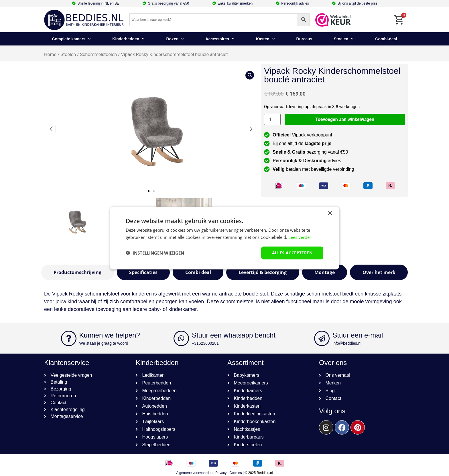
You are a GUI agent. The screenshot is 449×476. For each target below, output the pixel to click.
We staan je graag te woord (104, 343)
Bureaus (304, 39)
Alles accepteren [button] (292, 253)
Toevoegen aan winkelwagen (345, 119)
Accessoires (220, 39)
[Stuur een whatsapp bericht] (181, 338)
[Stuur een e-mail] (322, 338)
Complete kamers (72, 39)
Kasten (265, 39)
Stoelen (344, 39)
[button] (149, 191)
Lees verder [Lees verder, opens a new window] (300, 237)
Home (50, 54)
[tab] (78, 272)
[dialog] (224, 238)
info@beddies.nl (347, 343)
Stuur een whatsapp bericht (234, 335)
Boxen (175, 39)
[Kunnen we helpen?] (69, 338)
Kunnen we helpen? (110, 335)
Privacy (221, 473)
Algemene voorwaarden (194, 473)
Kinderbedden (128, 39)
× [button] (330, 214)
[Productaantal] (272, 119)
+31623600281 (205, 343)
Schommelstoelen (99, 54)
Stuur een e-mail (358, 335)
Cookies (236, 473)
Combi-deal (386, 39)
